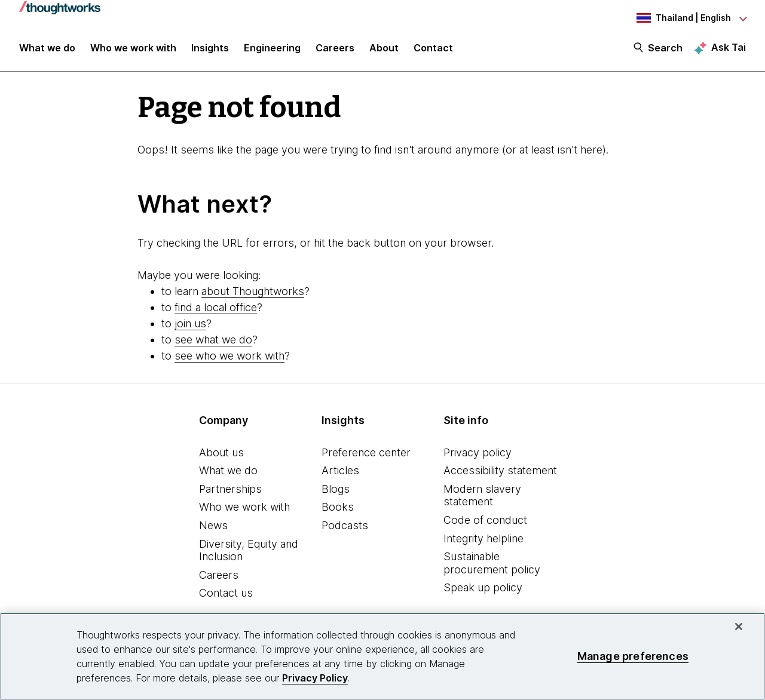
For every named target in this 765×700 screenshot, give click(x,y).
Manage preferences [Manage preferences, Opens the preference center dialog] (633, 656)
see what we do (213, 340)
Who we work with (244, 507)
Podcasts (345, 525)
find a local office (216, 307)
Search (665, 49)
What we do (228, 470)
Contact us (226, 593)
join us (190, 323)
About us (221, 452)
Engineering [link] (272, 49)
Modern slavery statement (482, 495)
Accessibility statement (500, 470)
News (213, 525)
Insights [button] (210, 49)
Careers (219, 575)
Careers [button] (335, 49)
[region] (382, 656)
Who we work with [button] (133, 49)
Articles (340, 470)
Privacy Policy (315, 678)
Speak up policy (483, 587)
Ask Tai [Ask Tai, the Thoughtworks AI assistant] (729, 48)
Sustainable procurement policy (492, 563)
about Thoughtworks (253, 291)
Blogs (336, 489)
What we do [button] (47, 49)
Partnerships (230, 489)
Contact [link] (433, 49)
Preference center (366, 452)
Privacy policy (478, 452)
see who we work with (229, 356)
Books (338, 507)
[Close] (739, 627)
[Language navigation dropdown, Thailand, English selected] (680, 18)
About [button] (384, 49)
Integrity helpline (484, 538)
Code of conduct (485, 520)
